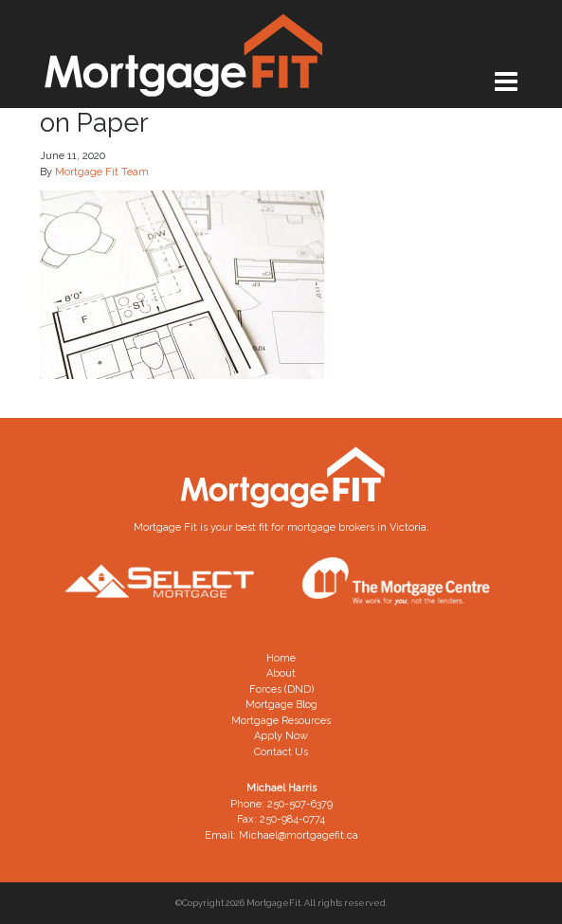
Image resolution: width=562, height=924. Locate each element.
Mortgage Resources (281, 721)
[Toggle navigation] (506, 82)
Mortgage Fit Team (102, 172)
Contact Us (281, 752)
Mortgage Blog (281, 705)
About (281, 673)
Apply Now (281, 736)
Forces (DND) (281, 689)
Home (281, 658)
